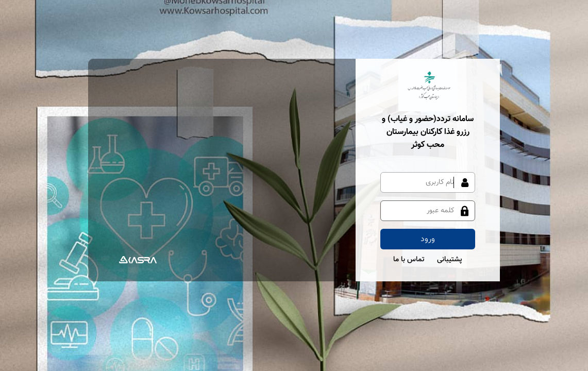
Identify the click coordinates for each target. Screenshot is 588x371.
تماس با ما (409, 260)
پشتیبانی (450, 260)
